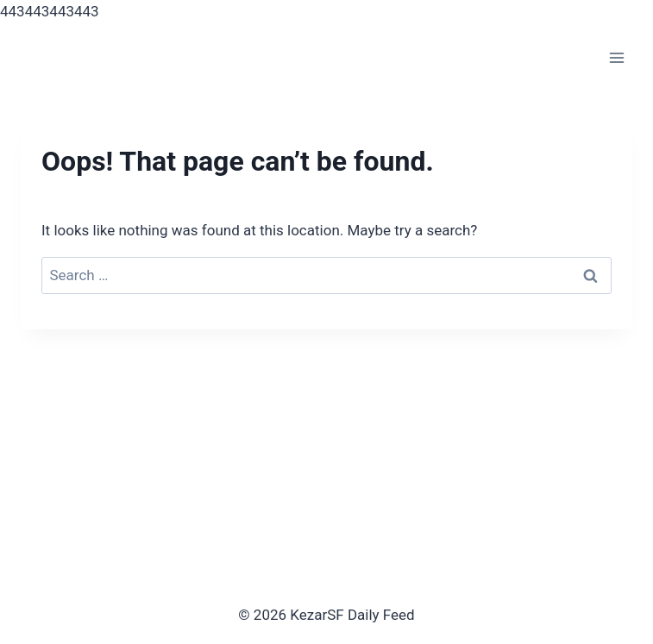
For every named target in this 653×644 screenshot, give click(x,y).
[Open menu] (616, 58)
